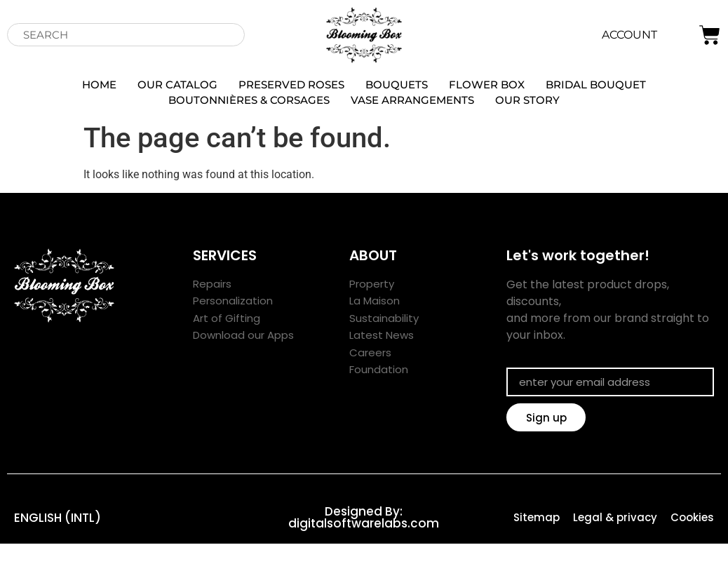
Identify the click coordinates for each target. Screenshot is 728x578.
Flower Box (487, 85)
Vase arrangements (412, 100)
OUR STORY (527, 100)
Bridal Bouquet (596, 85)
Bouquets (397, 85)
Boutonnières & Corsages (249, 100)
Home (99, 85)
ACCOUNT (629, 35)
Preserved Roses (291, 85)
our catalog (177, 85)
